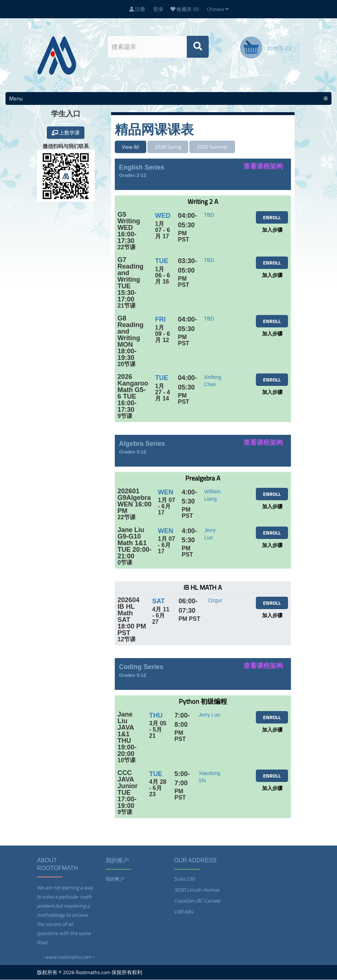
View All (131, 147)
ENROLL (272, 218)
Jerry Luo (209, 715)
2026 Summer (212, 147)
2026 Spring (168, 147)
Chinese (218, 9)
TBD (209, 215)
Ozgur (215, 601)
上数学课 (66, 133)
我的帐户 (115, 879)
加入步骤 (272, 230)
